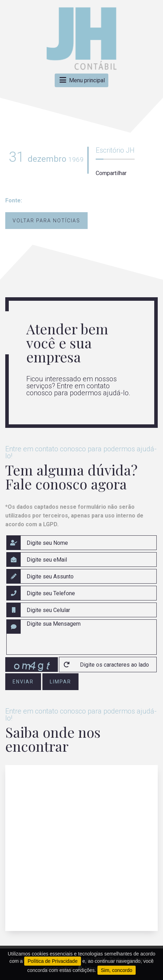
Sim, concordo (117, 970)
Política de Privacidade (53, 961)
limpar (60, 682)
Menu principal (81, 80)
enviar (23, 682)
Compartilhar (111, 173)
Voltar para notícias (46, 221)
